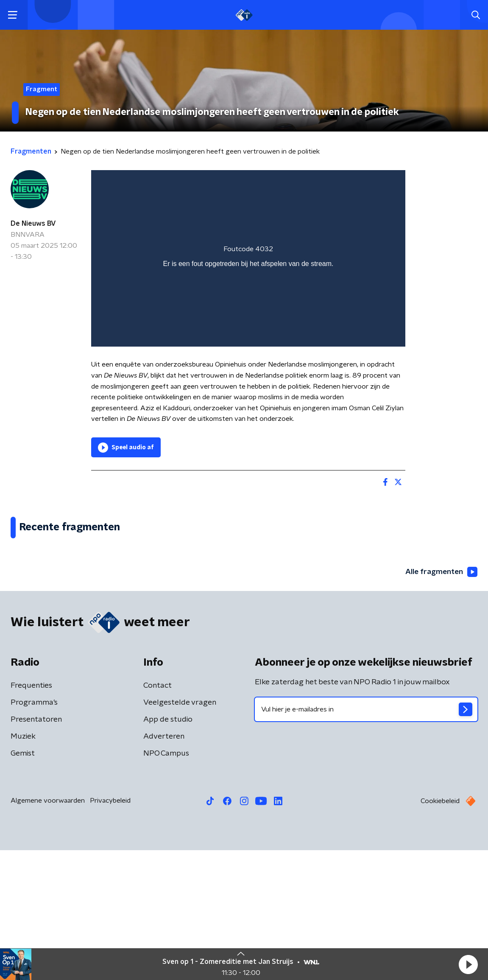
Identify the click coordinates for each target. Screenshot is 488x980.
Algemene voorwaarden (48, 930)
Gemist (23, 883)
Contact (158, 815)
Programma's (34, 832)
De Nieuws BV (33, 224)
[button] (468, 964)
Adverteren (164, 866)
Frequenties (31, 815)
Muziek (23, 866)
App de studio (168, 849)
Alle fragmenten (441, 701)
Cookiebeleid (440, 931)
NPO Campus (166, 883)
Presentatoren (36, 849)
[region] (248, 259)
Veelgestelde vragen (180, 832)
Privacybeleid (110, 930)
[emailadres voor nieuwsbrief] (366, 839)
